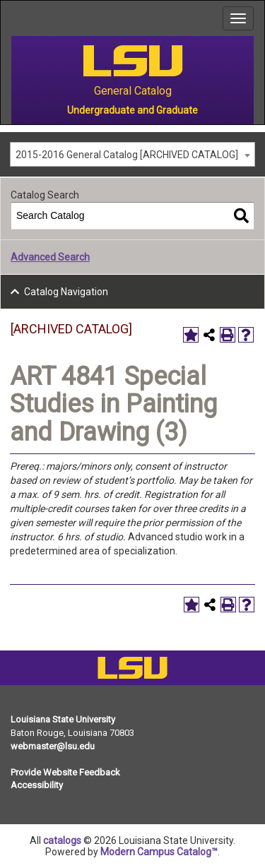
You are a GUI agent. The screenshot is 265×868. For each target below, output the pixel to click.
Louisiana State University (63, 719)
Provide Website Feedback (65, 772)
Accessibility (37, 785)
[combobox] (132, 154)
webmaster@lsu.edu (53, 746)
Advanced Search (50, 257)
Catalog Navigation (66, 292)
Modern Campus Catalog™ (159, 852)
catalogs (62, 840)
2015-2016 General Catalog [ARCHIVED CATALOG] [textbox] (127, 155)
